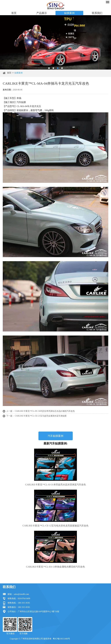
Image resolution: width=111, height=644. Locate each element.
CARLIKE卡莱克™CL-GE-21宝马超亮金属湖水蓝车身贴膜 (41, 416)
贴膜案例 (69, 13)
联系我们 (97, 13)
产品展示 (42, 13)
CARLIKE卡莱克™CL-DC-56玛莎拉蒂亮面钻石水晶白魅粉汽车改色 (45, 411)
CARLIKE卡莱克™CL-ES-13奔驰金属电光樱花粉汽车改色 (56, 567)
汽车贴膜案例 (55, 436)
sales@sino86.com (21, 594)
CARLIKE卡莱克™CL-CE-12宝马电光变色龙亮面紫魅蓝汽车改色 (56, 526)
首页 (14, 13)
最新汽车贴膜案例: (56, 443)
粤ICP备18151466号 (61, 639)
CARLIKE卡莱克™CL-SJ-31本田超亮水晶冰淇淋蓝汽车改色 (55, 485)
